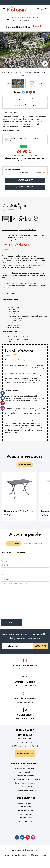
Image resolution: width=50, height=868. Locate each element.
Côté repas (21, 17)
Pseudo (5, 561)
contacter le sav (25, 754)
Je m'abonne (41, 646)
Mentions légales (39, 855)
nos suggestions (25, 465)
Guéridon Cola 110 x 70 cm (19, 511)
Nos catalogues (25, 818)
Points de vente (25, 807)
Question (6, 580)
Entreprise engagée (25, 803)
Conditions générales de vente (25, 850)
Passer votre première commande (25, 779)
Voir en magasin (25, 187)
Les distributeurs (25, 814)
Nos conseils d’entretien (25, 768)
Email (4, 570)
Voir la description (11, 131)
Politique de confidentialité (16, 855)
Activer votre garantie (25, 776)
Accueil (14, 17)
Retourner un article (25, 787)
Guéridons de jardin (32, 17)
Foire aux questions (25, 772)
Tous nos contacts (25, 821)
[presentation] (20, 615)
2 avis (34, 105)
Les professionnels (25, 810)
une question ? (13, 544)
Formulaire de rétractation (25, 790)
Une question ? (27, 99)
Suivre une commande (25, 783)
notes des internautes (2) (33, 544)
